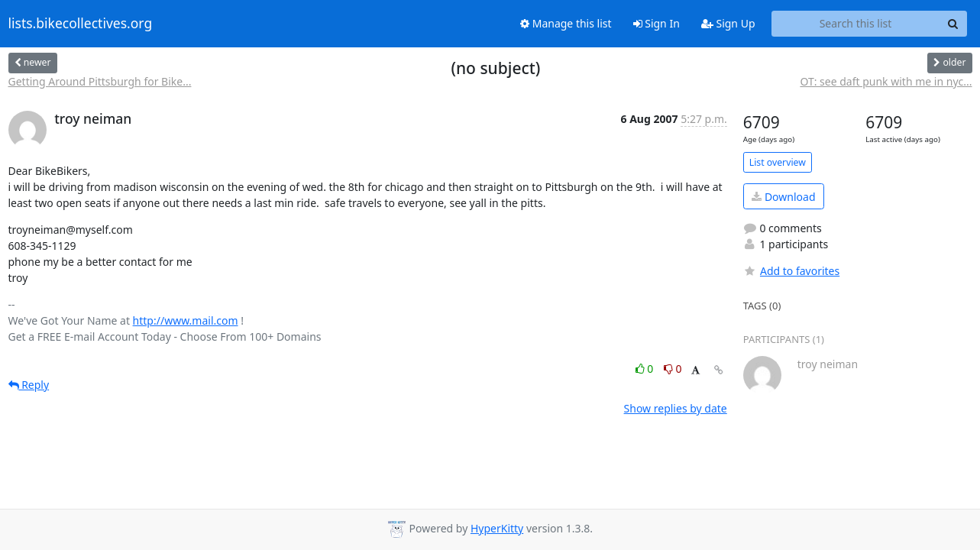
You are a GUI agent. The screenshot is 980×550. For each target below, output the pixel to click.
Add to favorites (791, 271)
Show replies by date (676, 408)
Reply (29, 385)
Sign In (657, 23)
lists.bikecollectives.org (81, 24)
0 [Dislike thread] (673, 369)
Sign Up (728, 23)
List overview (778, 162)
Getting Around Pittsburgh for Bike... (100, 81)
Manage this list (566, 23)
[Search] (953, 24)
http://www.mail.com (186, 320)
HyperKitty (497, 528)
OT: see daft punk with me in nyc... (886, 81)
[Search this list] (856, 24)
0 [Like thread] (646, 369)
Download (783, 197)
